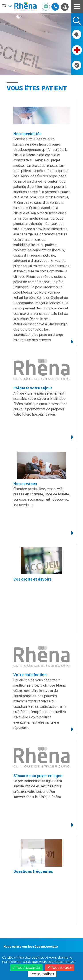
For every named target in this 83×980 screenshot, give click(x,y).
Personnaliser (42, 974)
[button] (7, 6)
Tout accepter (26, 968)
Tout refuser (60, 968)
